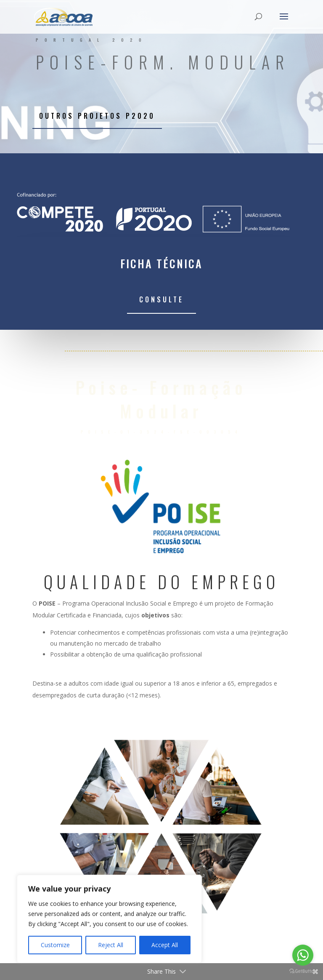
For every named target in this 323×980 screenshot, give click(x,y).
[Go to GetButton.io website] (303, 971)
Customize (55, 945)
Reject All (111, 945)
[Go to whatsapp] (303, 955)
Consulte (161, 299)
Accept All (165, 945)
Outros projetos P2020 (97, 116)
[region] (109, 919)
